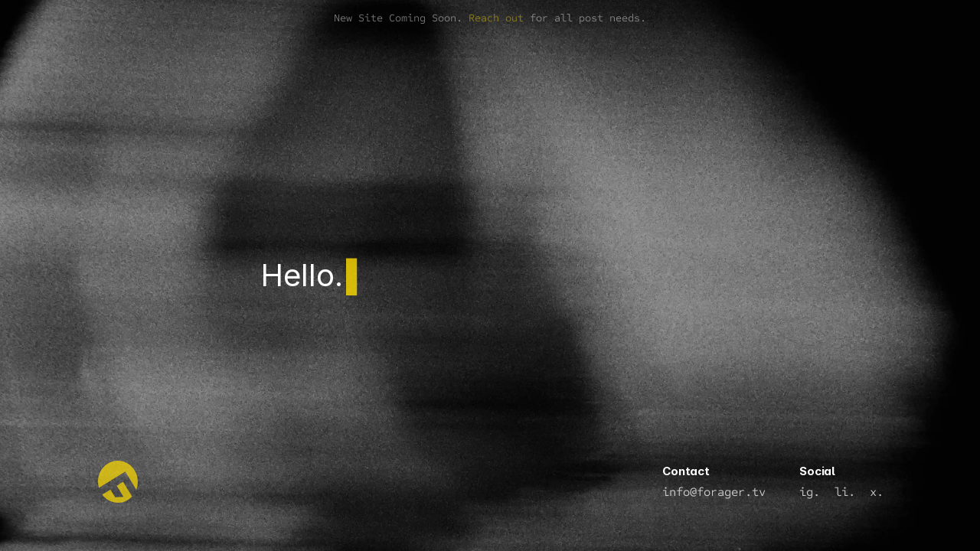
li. (845, 492)
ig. (810, 492)
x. (877, 492)
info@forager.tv (714, 492)
